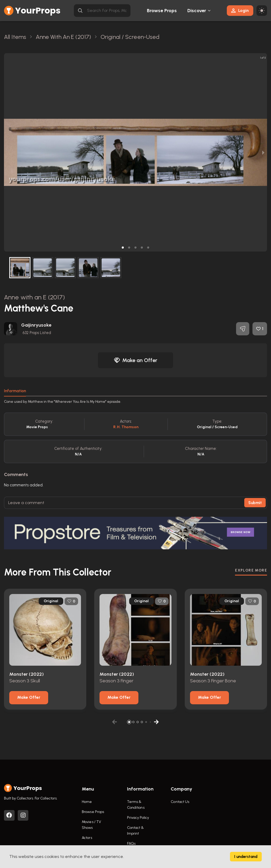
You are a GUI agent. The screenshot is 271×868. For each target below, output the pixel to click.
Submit (255, 503)
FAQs (131, 844)
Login (240, 10)
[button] (123, 248)
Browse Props (162, 11)
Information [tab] (15, 391)
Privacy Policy (138, 818)
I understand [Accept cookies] (246, 857)
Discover (197, 11)
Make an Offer (135, 360)
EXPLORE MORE (251, 570)
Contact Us (180, 802)
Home (87, 802)
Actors (87, 838)
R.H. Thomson (126, 427)
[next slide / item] (263, 152)
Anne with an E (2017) (34, 297)
